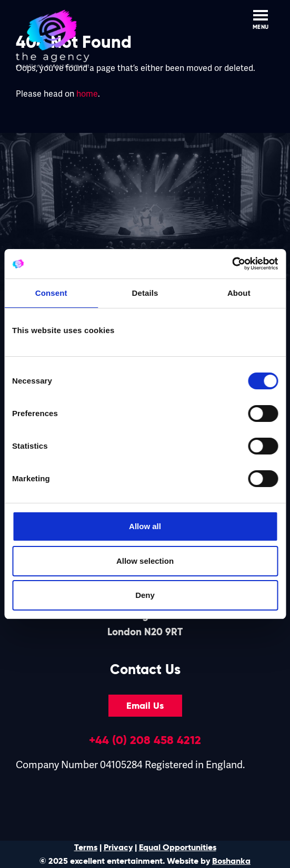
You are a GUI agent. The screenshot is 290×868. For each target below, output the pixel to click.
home (87, 94)
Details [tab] (145, 293)
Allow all (145, 526)
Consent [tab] (51, 293)
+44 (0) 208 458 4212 (145, 740)
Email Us (145, 706)
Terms (86, 847)
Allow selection (145, 561)
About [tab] (239, 293)
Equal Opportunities (178, 847)
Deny (145, 595)
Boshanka (231, 861)
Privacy (118, 847)
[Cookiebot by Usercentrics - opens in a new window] (232, 264)
